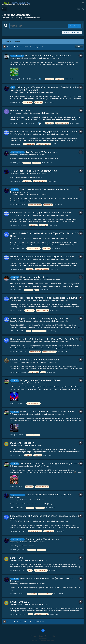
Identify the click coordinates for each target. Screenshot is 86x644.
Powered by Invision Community (43, 641)
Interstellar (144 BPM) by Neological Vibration (34, 360)
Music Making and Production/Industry (44, 92)
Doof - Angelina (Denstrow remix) (44, 539)
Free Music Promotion (38, 155)
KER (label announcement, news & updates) (48, 56)
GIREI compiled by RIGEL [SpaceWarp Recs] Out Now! (39, 318)
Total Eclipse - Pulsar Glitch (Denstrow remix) (34, 171)
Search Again (75, 26)
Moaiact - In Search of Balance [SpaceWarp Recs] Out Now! (42, 257)
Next (26, 47)
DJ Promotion (40, 383)
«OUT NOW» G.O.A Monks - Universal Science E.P (47, 412)
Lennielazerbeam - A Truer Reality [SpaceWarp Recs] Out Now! (44, 132)
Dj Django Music (16, 383)
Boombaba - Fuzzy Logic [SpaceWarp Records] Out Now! (40, 213)
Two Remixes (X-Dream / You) (42, 152)
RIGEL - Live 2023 (20, 602)
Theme (34, 636)
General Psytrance (37, 500)
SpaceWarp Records (18, 134)
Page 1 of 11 (40, 47)
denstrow (14, 92)
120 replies (31, 79)
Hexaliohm (14, 280)
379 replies (31, 123)
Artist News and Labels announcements (45, 58)
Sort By (79, 47)
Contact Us (43, 636)
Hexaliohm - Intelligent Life (34, 277)
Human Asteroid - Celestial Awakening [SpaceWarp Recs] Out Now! (46, 339)
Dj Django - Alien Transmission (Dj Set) (40, 380)
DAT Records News (20, 111)
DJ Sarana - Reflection (22, 443)
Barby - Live (16, 558)
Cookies (52, 636)
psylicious (14, 445)
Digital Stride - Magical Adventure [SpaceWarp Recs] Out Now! (43, 298)
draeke (13, 113)
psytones (13, 58)
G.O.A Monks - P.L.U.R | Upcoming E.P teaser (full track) (50, 463)
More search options (72, 32)
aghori (12, 362)
